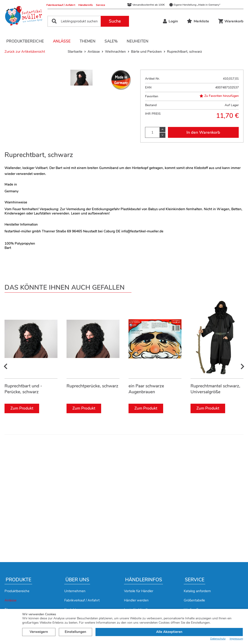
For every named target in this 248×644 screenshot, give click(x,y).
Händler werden (136, 600)
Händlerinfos (144, 580)
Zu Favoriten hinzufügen (219, 96)
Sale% (111, 41)
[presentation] (6, 370)
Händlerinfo (86, 5)
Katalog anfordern (197, 591)
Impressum (236, 639)
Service (100, 5)
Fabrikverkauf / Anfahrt (61, 5)
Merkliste (198, 21)
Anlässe (62, 41)
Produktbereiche (25, 41)
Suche (115, 21)
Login (170, 21)
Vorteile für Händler (139, 591)
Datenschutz (218, 639)
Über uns (77, 580)
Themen (88, 41)
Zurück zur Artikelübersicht (25, 52)
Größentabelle (194, 600)
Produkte (18, 580)
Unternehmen (75, 591)
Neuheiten (138, 41)
